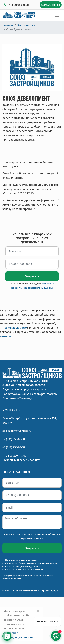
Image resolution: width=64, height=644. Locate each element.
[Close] (38, 611)
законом (6, 336)
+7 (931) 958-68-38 (14, 439)
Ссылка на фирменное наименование (24, 570)
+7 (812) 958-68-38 (18, 5)
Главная (8, 25)
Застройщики (26, 25)
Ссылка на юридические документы (23, 566)
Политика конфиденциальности (21, 560)
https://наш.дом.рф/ (14, 328)
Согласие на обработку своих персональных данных (31, 563)
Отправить (32, 276)
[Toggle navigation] (57, 15)
